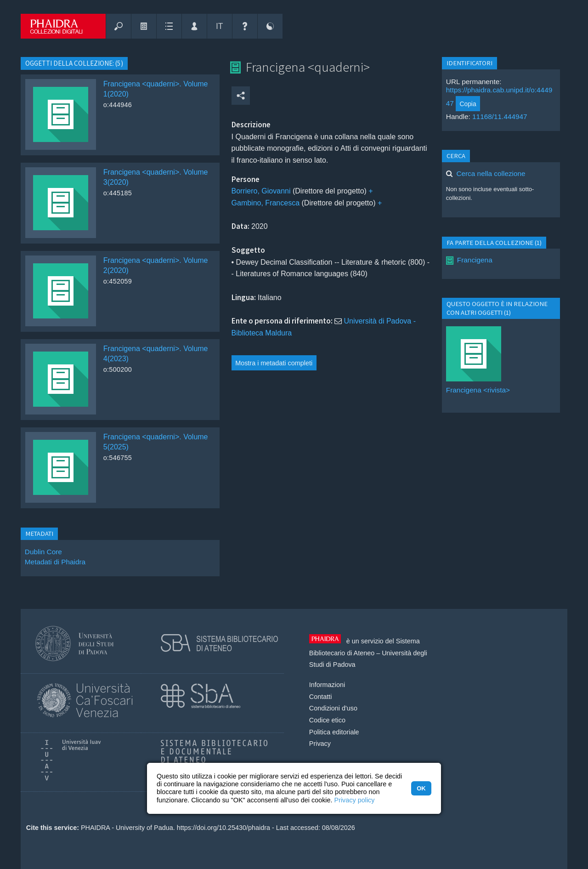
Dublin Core (43, 552)
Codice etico (327, 720)
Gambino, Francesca (266, 203)
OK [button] (421, 788)
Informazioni (327, 685)
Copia (468, 104)
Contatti (321, 697)
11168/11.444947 (500, 116)
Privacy (320, 744)
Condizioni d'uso (333, 708)
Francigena (475, 260)
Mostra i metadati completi (274, 363)
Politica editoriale (334, 732)
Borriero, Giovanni (261, 191)
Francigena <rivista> (478, 390)
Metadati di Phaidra (55, 562)
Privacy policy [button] (355, 800)
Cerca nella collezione (491, 173)
